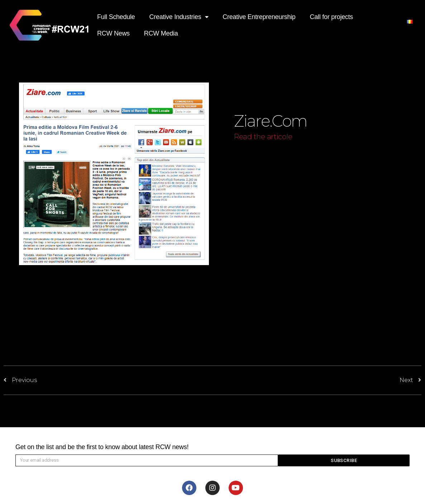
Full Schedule (116, 17)
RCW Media (161, 33)
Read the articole (263, 137)
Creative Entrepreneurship (259, 17)
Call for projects (331, 17)
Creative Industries (179, 17)
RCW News (113, 33)
